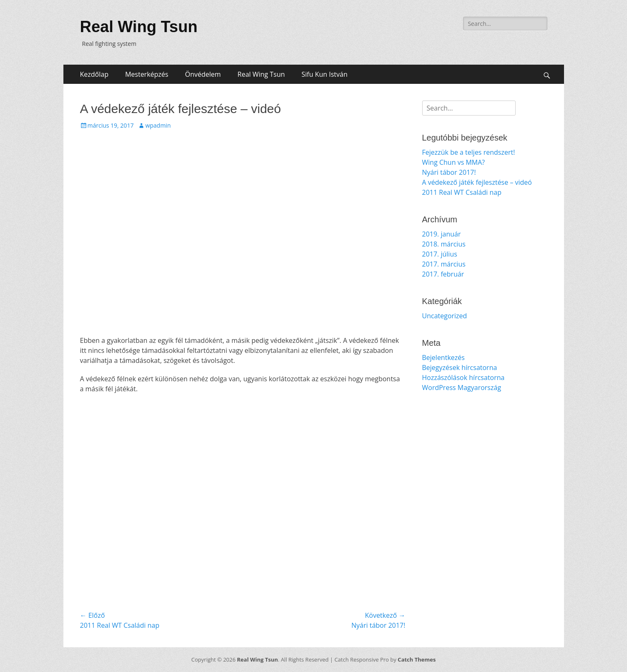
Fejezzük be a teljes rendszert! (469, 152)
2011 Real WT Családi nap (462, 192)
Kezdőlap (94, 74)
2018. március (444, 244)
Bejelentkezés (443, 357)
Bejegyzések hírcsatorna (460, 367)
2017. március (444, 264)
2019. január (442, 234)
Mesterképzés (147, 74)
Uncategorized (445, 316)
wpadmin (158, 125)
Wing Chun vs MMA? (454, 162)
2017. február (443, 274)
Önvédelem (203, 74)
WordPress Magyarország (462, 388)
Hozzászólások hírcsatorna (463, 378)
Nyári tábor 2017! (449, 172)
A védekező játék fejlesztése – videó (477, 182)
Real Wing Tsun (139, 27)
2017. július (440, 254)
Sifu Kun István (325, 74)
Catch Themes (417, 659)
